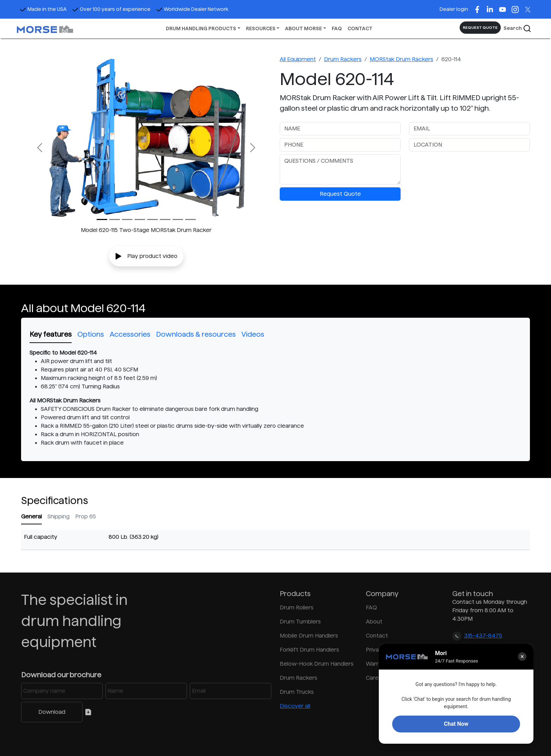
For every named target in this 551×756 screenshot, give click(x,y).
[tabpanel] (275, 398)
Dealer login (454, 9)
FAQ (337, 28)
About (374, 622)
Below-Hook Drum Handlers (317, 664)
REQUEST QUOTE (480, 27)
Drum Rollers (297, 608)
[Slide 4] (153, 219)
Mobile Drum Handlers (309, 636)
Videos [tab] (253, 334)
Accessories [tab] (130, 334)
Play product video (146, 256)
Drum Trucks (297, 692)
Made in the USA (43, 9)
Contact (377, 636)
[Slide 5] (165, 219)
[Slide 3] (140, 219)
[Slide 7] (190, 219)
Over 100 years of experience (111, 9)
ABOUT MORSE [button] (303, 28)
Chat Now (456, 724)
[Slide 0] (102, 219)
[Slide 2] (127, 219)
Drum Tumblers (300, 622)
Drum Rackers (343, 59)
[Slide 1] (115, 219)
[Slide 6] (178, 219)
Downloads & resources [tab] (196, 334)
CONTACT (360, 28)
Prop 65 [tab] (86, 516)
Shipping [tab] (59, 516)
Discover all (295, 706)
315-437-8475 (483, 636)
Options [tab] (91, 334)
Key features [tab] (51, 334)
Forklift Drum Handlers (309, 650)
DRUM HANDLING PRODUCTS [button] (201, 28)
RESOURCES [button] (261, 28)
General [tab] (31, 516)
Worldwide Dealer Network (192, 9)
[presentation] (462, 168)
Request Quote (340, 194)
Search (517, 28)
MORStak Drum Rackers (401, 59)
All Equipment (298, 59)
